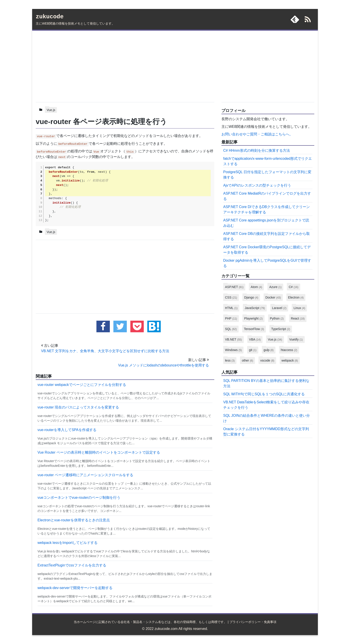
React (298, 318)
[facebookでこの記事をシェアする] (103, 326)
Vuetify (296, 339)
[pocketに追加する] (137, 326)
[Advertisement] (125, 65)
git (253, 350)
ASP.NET (234, 287)
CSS (231, 297)
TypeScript (281, 329)
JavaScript (255, 308)
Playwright (253, 318)
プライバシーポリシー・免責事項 (253, 622)
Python (277, 318)
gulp (269, 350)
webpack (290, 360)
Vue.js (51, 110)
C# (293, 287)
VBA (255, 339)
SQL (231, 329)
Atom (256, 287)
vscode (267, 360)
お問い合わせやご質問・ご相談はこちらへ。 (257, 134)
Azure (275, 287)
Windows (233, 350)
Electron (296, 297)
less (230, 360)
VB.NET (233, 339)
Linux (299, 308)
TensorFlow (254, 329)
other (247, 360)
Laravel (279, 308)
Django (251, 297)
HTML (231, 308)
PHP (231, 318)
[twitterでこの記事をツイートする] (120, 326)
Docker (273, 297)
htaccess (289, 350)
